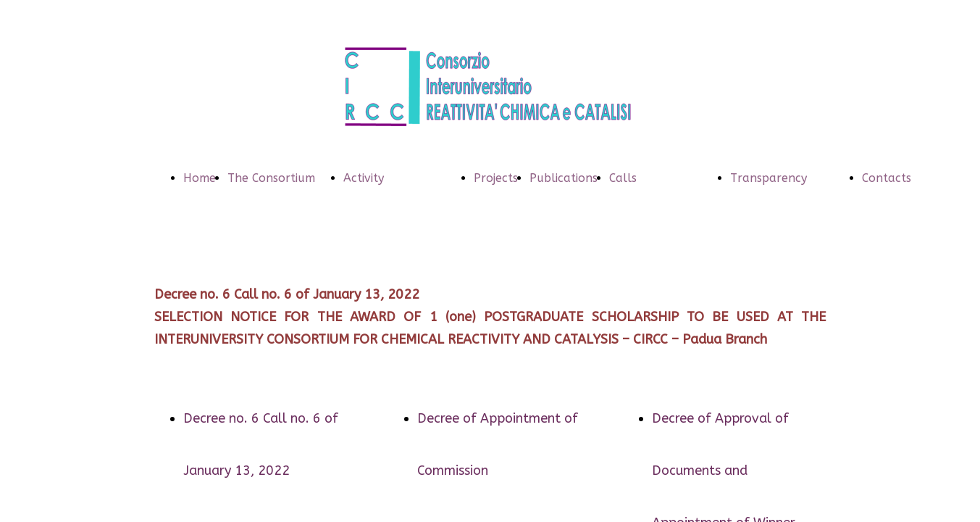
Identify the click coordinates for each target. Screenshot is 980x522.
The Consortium (271, 178)
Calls (623, 178)
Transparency (768, 178)
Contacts (887, 178)
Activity (364, 178)
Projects (496, 178)
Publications (564, 178)
